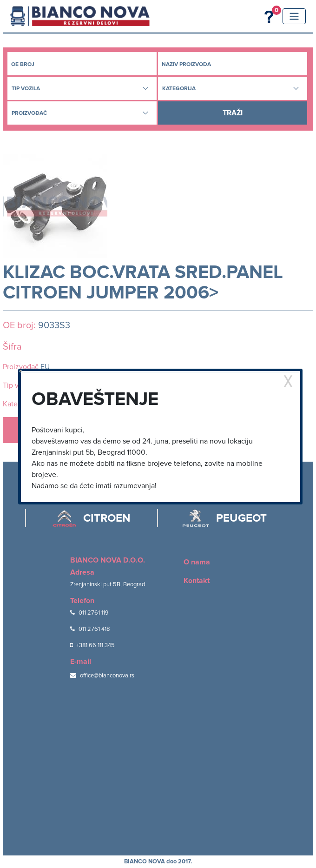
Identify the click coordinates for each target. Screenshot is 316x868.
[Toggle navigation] (294, 16)
